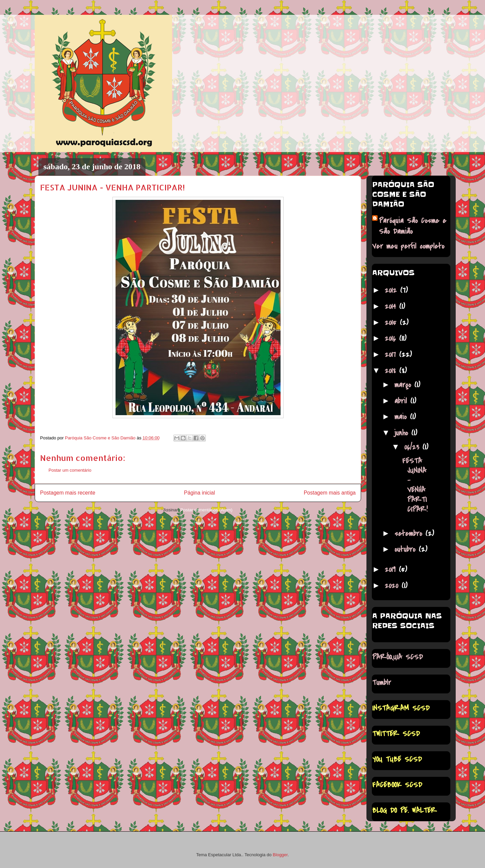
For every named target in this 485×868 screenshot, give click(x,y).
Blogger (280, 855)
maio (402, 417)
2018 (392, 371)
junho (403, 433)
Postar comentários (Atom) (206, 510)
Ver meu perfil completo (408, 246)
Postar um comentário (70, 470)
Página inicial (199, 493)
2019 (392, 570)
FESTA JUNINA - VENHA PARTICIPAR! (415, 485)
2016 (392, 338)
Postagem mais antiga (330, 493)
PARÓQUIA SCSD (397, 657)
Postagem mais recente (68, 493)
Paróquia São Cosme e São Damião (413, 226)
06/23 (413, 447)
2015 (392, 323)
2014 (392, 306)
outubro (407, 549)
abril (402, 401)
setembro (410, 534)
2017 (392, 355)
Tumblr (382, 683)
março (404, 385)
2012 (392, 290)
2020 (393, 586)
